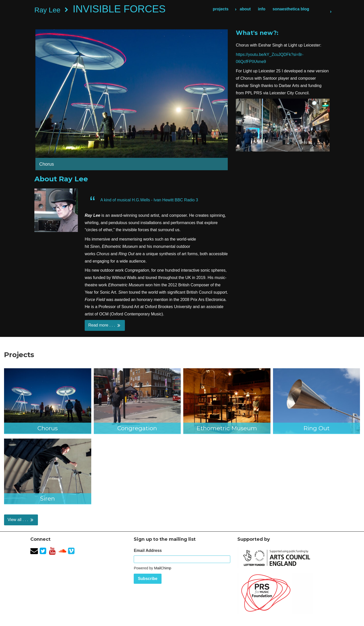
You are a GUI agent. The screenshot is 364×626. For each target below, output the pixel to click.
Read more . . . (105, 325)
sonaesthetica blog (291, 9)
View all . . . (21, 520)
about (245, 9)
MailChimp (163, 568)
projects (221, 9)
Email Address (148, 551)
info (261, 9)
